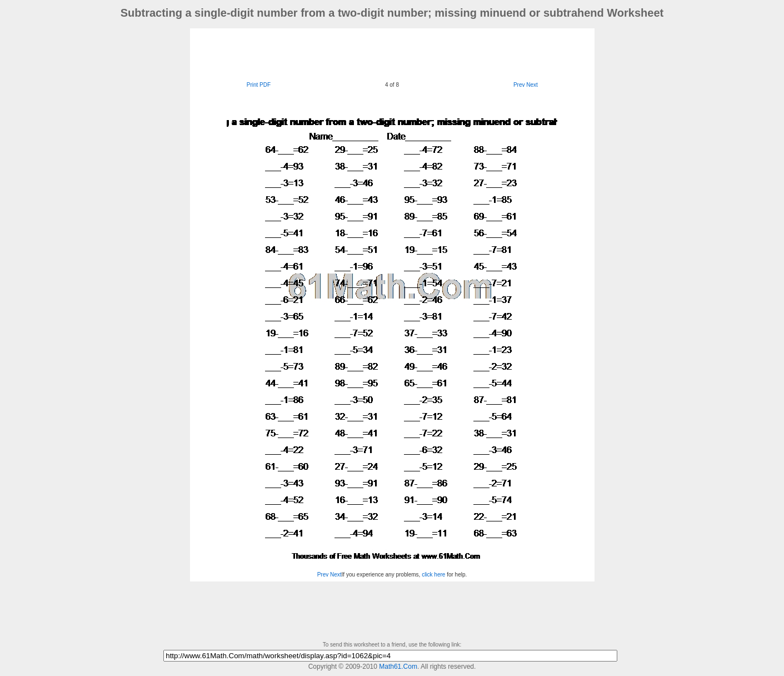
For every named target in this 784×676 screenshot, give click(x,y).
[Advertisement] (392, 53)
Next (532, 85)
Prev (519, 85)
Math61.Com (398, 667)
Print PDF (259, 85)
